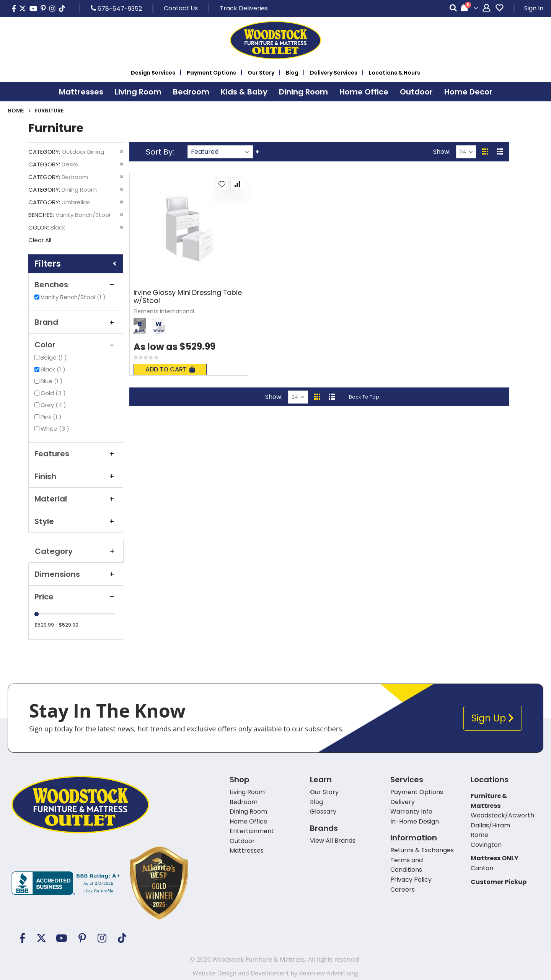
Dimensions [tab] (76, 574)
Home (16, 111)
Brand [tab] (76, 322)
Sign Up (493, 718)
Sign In (534, 8)
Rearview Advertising (328, 973)
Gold (54, 393)
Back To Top (364, 397)
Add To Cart (170, 369)
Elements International (164, 311)
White (56, 429)
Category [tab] (76, 551)
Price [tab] (76, 597)
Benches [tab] (76, 285)
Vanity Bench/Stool (74, 297)
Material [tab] (76, 499)
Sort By (159, 152)
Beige (55, 357)
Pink (52, 417)
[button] (222, 184)
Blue (53, 381)
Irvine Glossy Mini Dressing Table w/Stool (188, 297)
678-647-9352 (116, 8)
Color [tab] (76, 345)
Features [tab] (76, 454)
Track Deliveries (244, 8)
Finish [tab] (76, 476)
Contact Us (181, 8)
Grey (54, 405)
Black (54, 369)
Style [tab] (76, 521)
